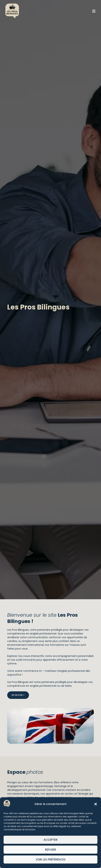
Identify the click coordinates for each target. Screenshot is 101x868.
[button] (96, 804)
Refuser (50, 850)
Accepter (50, 840)
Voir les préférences (51, 859)
